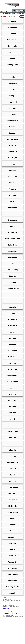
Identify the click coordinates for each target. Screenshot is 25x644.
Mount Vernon (12, 382)
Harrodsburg (12, 208)
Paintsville (12, 419)
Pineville (12, 450)
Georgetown (12, 177)
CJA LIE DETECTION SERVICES (11, 614)
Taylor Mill (12, 550)
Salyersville (12, 500)
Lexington (12, 282)
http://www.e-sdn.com (7, 600)
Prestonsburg (12, 462)
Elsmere (12, 127)
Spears (12, 531)
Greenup (12, 195)
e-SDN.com (6, 598)
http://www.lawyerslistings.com (8, 606)
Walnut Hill (12, 562)
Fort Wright (12, 158)
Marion (12, 332)
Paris (12, 425)
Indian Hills (12, 245)
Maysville (12, 344)
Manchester (12, 326)
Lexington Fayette (12, 288)
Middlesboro (12, 351)
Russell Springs (12, 487)
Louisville (12, 307)
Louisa (12, 301)
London (12, 295)
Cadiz (12, 77)
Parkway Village (12, 431)
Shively (12, 518)
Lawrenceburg (12, 270)
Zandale (12, 593)
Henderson (12, 220)
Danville (12, 108)
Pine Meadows (12, 444)
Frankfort (12, 164)
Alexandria (12, 21)
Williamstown (12, 574)
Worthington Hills (12, 587)
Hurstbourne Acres (12, 239)
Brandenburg (12, 71)
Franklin (12, 170)
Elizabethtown (12, 121)
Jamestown (12, 251)
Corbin (12, 90)
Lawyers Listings (7, 604)
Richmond (12, 481)
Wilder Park (12, 568)
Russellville (12, 494)
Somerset (12, 525)
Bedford (12, 52)
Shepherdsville (12, 512)
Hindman (12, 226)
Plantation (12, 456)
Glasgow (12, 183)
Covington (12, 96)
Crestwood (12, 102)
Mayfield (12, 338)
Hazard (12, 214)
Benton (12, 58)
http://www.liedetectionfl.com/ (8, 615)
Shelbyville (12, 506)
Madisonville (12, 319)
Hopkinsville (12, 233)
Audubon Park (12, 40)
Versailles (12, 556)
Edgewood (12, 114)
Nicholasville (12, 400)
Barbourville (12, 46)
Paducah (12, 413)
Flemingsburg (12, 139)
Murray (12, 388)
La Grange (12, 264)
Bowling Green (12, 65)
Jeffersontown (12, 257)
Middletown (12, 357)
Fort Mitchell (12, 152)
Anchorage (12, 27)
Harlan (12, 201)
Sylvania (12, 543)
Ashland (12, 34)
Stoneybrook (12, 537)
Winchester (12, 581)
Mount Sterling (12, 375)
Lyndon (12, 313)
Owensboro (12, 407)
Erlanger (12, 133)
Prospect (12, 469)
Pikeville (12, 438)
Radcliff (12, 475)
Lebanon (12, 276)
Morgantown (12, 369)
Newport (12, 394)
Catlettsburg (12, 83)
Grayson (12, 189)
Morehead (12, 363)
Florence (12, 145)
